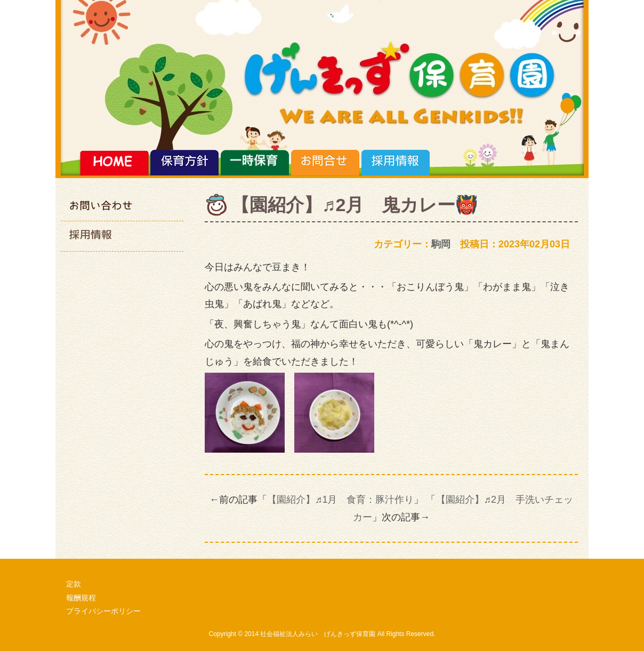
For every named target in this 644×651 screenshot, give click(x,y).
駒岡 (441, 244)
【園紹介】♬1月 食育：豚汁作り (341, 500)
